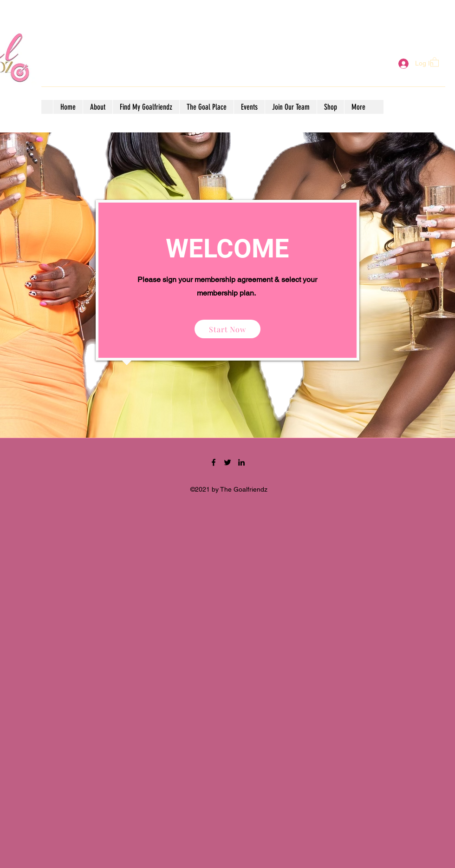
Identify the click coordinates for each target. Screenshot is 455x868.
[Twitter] (227, 462)
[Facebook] (214, 462)
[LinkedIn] (241, 462)
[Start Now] (227, 329)
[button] (435, 62)
